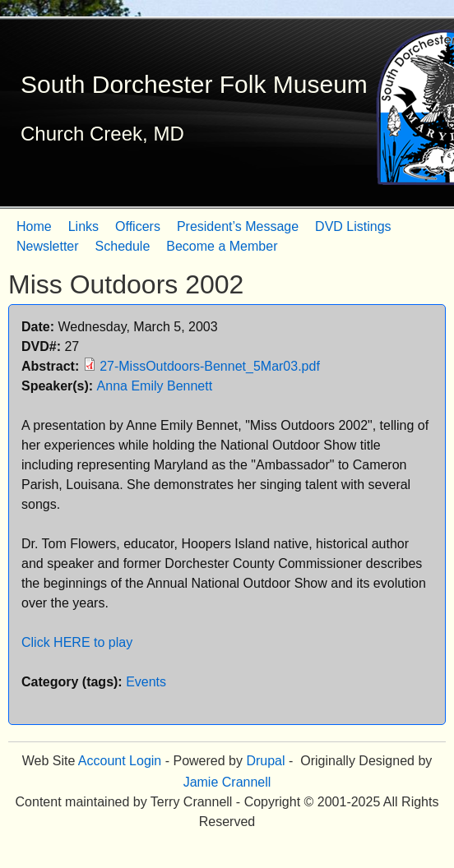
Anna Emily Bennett (155, 386)
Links (83, 226)
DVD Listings (353, 226)
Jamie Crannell (227, 782)
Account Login (120, 761)
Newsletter (48, 246)
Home (34, 226)
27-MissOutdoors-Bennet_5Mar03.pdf (210, 366)
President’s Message (238, 226)
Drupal (265, 761)
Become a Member (222, 246)
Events (146, 682)
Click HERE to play (77, 642)
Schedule (123, 246)
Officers (138, 226)
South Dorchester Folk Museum (194, 84)
